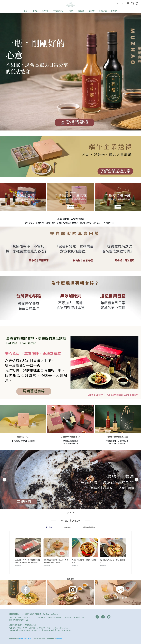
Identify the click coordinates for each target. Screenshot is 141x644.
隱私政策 (27, 617)
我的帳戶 (18, 617)
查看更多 (70, 579)
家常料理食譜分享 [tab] (89, 527)
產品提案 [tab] (67, 527)
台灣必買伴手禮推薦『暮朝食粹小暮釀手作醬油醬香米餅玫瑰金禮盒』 (28, 561)
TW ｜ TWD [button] (120, 4)
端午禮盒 (45, 11)
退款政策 (68, 617)
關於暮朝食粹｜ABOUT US (19, 620)
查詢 (11, 617)
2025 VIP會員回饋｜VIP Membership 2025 (48, 617)
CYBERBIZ (60, 638)
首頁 (25, 11)
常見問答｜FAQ (79, 617)
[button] (4, 480)
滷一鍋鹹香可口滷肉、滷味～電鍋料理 (112, 561)
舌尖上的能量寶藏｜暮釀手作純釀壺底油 (84, 561)
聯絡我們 (114, 11)
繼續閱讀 (18, 566)
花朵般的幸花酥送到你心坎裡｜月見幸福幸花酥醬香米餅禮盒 (56, 561)
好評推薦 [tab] (49, 527)
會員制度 (91, 11)
